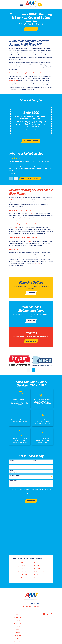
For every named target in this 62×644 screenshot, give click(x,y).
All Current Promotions (31, 141)
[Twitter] (41, 572)
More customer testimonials (30, 179)
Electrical (18, 587)
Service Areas (18, 593)
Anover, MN (37, 521)
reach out (38, 264)
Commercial (18, 590)
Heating (18, 578)
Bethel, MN (21, 527)
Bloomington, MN (22, 530)
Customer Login (18, 600)
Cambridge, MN (21, 536)
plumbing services (13, 81)
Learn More (31, 322)
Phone (11, 467)
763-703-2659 (35, 561)
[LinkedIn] (48, 572)
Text (26, 130)
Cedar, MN (37, 536)
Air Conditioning (18, 575)
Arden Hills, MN (38, 524)
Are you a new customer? (15, 477)
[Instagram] (51, 572)
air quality (30, 242)
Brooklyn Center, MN (39, 530)
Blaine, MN (37, 527)
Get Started (31, 294)
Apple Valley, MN (22, 524)
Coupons (18, 609)
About (18, 572)
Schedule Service (31, 29)
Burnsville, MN (38, 533)
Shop (18, 596)
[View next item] (16, 179)
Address (11, 472)
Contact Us (18, 612)
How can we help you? (14, 482)
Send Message (31, 502)
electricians (33, 214)
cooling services (15, 228)
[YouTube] (44, 572)
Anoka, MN (20, 521)
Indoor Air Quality (18, 581)
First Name (12, 462)
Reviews (18, 606)
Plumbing (18, 584)
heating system (15, 200)
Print (36, 130)
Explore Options (31, 342)
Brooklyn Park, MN (22, 533)
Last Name (34, 462)
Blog (18, 603)
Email (31, 130)
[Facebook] (37, 572)
